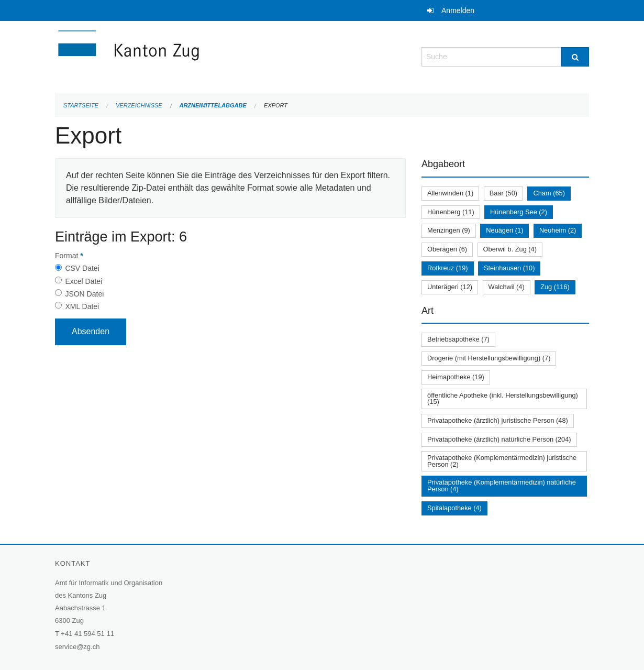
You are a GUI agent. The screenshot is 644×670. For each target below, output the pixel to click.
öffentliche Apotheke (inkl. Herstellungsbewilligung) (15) (503, 399)
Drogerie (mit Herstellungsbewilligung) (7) (489, 358)
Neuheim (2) (558, 230)
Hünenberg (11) (451, 212)
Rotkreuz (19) (448, 268)
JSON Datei (84, 294)
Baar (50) (503, 193)
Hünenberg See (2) (519, 212)
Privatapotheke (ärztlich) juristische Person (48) (498, 420)
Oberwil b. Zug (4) (510, 249)
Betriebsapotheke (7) (458, 339)
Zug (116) (555, 287)
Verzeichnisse (139, 105)
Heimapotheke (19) (456, 377)
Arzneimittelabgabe (213, 105)
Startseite (81, 105)
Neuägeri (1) (504, 230)
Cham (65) (549, 193)
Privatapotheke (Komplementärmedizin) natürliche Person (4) (502, 486)
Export (276, 105)
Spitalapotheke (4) (454, 508)
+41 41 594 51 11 (87, 634)
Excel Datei (84, 281)
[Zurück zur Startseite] (191, 56)
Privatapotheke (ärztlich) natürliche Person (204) (499, 439)
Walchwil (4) (507, 287)
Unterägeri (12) (450, 287)
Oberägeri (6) (447, 249)
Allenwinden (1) (450, 193)
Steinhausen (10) (509, 268)
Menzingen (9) (449, 230)
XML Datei (82, 306)
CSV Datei (82, 268)
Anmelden (458, 10)
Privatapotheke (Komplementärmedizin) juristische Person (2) (502, 461)
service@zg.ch (77, 647)
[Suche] (575, 57)
